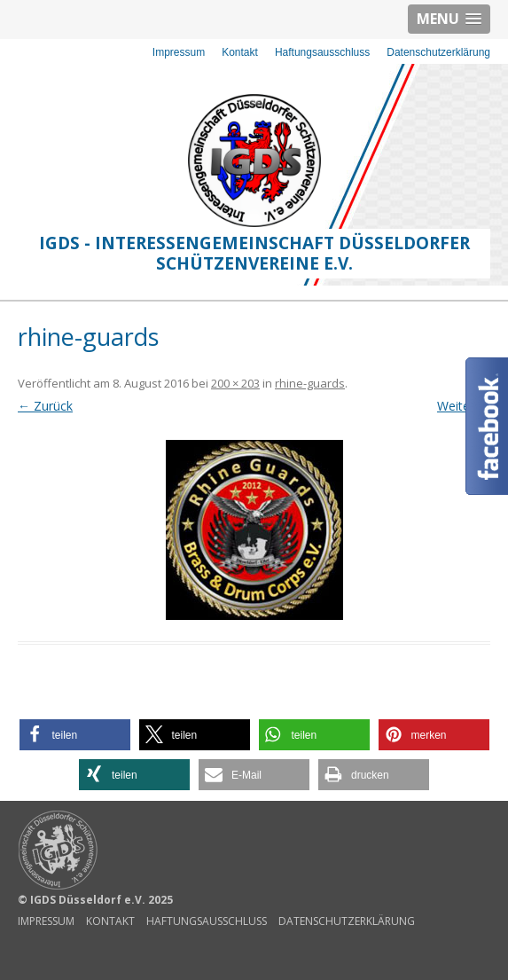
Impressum (179, 52)
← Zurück (45, 406)
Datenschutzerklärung (438, 52)
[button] (75, 735)
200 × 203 (235, 383)
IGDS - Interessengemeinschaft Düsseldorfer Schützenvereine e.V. (254, 253)
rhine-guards (310, 383)
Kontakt (240, 52)
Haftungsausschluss (322, 52)
